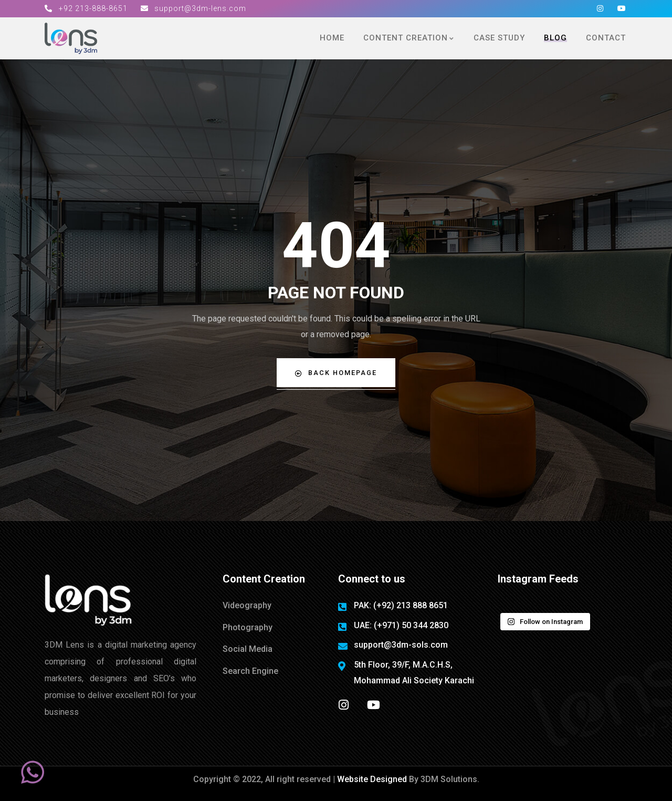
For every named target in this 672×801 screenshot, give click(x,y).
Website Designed (373, 779)
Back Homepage (336, 373)
